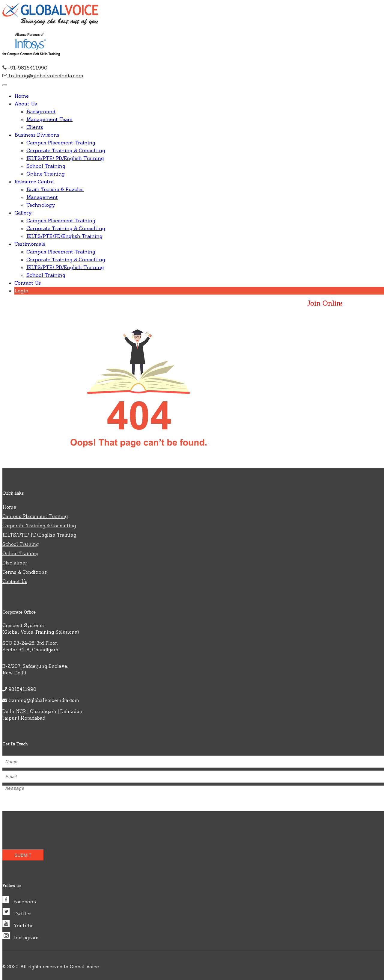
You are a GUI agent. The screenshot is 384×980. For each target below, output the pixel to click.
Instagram (21, 937)
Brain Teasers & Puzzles (55, 189)
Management (42, 197)
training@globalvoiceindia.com (43, 75)
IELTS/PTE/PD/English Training (64, 236)
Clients (35, 127)
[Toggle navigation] (5, 85)
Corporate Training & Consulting (66, 150)
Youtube (18, 925)
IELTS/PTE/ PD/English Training (65, 158)
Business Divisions (37, 135)
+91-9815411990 (25, 68)
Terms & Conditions (25, 572)
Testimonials (30, 244)
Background (41, 111)
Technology (41, 205)
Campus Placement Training (61, 143)
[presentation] (37, 825)
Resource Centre (34, 182)
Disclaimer (15, 563)
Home (22, 96)
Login (21, 291)
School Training (46, 166)
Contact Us (28, 283)
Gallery (23, 213)
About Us (26, 104)
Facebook (19, 902)
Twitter (17, 913)
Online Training (46, 174)
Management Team (49, 119)
